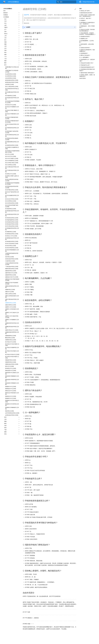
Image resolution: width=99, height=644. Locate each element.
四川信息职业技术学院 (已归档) (12, 98)
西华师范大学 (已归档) (11, 368)
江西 (12, 46)
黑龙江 (12, 34)
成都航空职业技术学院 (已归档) (12, 327)
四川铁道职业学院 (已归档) (12, 241)
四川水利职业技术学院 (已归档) (12, 215)
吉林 (12, 32)
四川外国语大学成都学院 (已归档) (12, 148)
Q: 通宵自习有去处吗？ (85, 55)
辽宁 (12, 29)
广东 (12, 57)
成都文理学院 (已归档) (11, 305)
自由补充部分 (83, 78)
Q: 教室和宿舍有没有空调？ (86, 13)
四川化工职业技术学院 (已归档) (12, 125)
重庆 (12, 63)
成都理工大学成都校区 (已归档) (12, 320)
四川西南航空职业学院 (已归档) (12, 229)
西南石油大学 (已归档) (11, 391)
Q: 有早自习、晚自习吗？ (85, 18)
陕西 (12, 423)
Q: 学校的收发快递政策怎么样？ (87, 67)
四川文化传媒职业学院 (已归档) (12, 196)
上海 (12, 36)
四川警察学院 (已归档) (11, 232)
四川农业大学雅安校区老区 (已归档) (12, 118)
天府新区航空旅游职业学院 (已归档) (12, 254)
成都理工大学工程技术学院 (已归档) (12, 317)
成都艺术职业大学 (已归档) (12, 330)
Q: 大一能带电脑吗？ (84, 57)
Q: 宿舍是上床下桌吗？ (85, 11)
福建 (12, 44)
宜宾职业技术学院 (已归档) (12, 259)
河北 (12, 23)
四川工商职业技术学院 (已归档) (12, 168)
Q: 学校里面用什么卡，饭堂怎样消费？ (87, 60)
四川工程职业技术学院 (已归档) (12, 171)
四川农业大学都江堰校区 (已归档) (12, 111)
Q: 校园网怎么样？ (84, 39)
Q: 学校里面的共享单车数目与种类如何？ (87, 70)
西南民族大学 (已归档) (11, 389)
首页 (4, 11)
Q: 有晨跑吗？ (83, 20)
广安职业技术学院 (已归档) (12, 267)
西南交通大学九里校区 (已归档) (12, 373)
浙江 (12, 40)
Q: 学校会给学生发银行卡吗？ (86, 63)
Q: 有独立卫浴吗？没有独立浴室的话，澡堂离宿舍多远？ (87, 16)
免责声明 (26, 15)
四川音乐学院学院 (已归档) (12, 248)
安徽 (12, 42)
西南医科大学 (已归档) (11, 387)
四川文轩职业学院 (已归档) (12, 203)
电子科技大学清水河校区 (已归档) (12, 357)
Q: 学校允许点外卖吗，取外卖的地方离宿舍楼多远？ (87, 30)
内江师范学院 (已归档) (11, 76)
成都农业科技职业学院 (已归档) (12, 287)
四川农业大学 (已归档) (11, 105)
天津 (12, 21)
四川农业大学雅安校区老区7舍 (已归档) (12, 121)
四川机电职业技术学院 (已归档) (12, 211)
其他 (12, 434)
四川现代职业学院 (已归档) (12, 218)
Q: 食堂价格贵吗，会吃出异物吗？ (86, 45)
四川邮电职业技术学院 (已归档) (12, 239)
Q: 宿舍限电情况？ (84, 53)
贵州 (12, 417)
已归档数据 (12, 17)
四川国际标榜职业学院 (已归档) (12, 142)
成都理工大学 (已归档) (11, 307)
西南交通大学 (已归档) (11, 370)
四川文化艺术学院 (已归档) (12, 199)
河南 (12, 50)
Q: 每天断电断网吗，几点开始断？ (86, 41)
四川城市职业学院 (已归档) (12, 145)
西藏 (12, 421)
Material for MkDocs (13, 642)
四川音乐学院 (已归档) (11, 246)
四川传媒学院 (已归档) (11, 96)
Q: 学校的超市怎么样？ (85, 65)
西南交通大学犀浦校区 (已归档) (12, 384)
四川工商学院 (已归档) (11, 165)
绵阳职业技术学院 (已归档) (12, 364)
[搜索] (67, 2)
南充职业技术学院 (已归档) (12, 82)
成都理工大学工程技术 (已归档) (12, 313)
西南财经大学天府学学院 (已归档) (12, 401)
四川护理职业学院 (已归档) (12, 190)
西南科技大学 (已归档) (11, 396)
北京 (12, 19)
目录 (80, 9)
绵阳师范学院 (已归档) (11, 362)
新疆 (12, 432)
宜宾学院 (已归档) (10, 257)
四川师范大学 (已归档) (11, 174)
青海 (12, 428)
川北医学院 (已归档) (10, 261)
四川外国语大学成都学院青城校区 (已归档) (12, 152)
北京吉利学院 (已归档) (11, 78)
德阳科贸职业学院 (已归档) (12, 269)
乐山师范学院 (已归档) (11, 74)
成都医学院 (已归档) (10, 290)
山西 (12, 25)
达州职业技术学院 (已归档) (12, 415)
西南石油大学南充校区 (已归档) (12, 393)
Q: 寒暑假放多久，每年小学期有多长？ (87, 27)
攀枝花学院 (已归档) (10, 338)
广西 (12, 59)
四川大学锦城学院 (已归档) (12, 161)
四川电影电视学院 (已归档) (12, 220)
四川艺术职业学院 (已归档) (12, 226)
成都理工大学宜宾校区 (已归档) (12, 310)
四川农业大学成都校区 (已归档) (12, 107)
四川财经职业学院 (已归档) (12, 234)
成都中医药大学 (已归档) (11, 273)
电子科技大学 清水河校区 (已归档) (12, 345)
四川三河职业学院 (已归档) (12, 87)
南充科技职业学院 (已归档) (12, 80)
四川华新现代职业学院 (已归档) (12, 128)
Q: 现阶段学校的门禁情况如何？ (87, 73)
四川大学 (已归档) (10, 154)
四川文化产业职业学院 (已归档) (12, 193)
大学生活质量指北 (8, 9)
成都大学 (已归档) (10, 292)
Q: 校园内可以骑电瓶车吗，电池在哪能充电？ (87, 50)
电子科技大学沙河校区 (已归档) (12, 352)
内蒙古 (12, 27)
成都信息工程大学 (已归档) (12, 277)
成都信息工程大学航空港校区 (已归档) (12, 280)
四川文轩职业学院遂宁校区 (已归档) (12, 206)
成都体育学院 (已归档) (11, 275)
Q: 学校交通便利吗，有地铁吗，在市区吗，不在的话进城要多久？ (87, 34)
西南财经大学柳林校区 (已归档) (12, 408)
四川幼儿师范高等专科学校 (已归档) (12, 180)
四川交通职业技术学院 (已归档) (12, 93)
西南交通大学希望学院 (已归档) (12, 380)
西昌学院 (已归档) (10, 411)
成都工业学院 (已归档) (11, 294)
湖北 (12, 52)
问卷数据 (12, 15)
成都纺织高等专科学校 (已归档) (12, 324)
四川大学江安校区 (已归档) (12, 158)
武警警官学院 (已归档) (11, 340)
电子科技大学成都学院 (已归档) (12, 348)
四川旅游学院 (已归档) (11, 209)
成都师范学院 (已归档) (11, 303)
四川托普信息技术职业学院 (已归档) (12, 187)
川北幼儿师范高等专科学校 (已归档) (12, 264)
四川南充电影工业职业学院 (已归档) (12, 132)
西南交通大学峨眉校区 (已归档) (12, 377)
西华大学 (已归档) (10, 366)
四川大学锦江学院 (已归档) (12, 163)
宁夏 (12, 430)
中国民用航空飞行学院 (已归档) (12, 68)
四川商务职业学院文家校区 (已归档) (12, 139)
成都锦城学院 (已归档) (11, 336)
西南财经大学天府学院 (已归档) (12, 405)
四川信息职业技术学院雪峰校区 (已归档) (12, 102)
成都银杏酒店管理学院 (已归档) (12, 333)
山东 (12, 48)
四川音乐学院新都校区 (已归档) (12, 251)
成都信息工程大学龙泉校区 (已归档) (12, 283)
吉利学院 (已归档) (10, 84)
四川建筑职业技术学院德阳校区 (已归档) (12, 184)
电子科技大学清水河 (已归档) (12, 354)
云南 (12, 419)
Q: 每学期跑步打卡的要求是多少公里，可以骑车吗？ (87, 23)
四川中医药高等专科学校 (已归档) (12, 89)
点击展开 (28, 27)
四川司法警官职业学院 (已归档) (12, 135)
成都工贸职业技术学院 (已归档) (12, 300)
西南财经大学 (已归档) (11, 398)
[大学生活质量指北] (4, 2)
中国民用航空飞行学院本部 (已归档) (12, 71)
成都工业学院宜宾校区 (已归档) (12, 297)
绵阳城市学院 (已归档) (11, 360)
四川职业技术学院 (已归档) (12, 224)
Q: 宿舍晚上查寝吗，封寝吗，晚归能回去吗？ (87, 76)
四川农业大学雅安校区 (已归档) (12, 114)
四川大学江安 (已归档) (11, 156)
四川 (12, 65)
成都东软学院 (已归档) (11, 271)
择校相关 (12, 13)
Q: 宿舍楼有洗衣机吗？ (85, 36)
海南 (12, 61)
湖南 (12, 55)
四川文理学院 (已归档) (11, 201)
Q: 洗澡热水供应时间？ (85, 48)
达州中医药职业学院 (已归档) (12, 413)
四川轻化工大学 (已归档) (11, 236)
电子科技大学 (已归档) (11, 342)
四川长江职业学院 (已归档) (12, 244)
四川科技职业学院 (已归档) (12, 222)
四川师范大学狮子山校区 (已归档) (12, 177)
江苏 (12, 38)
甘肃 (12, 426)
